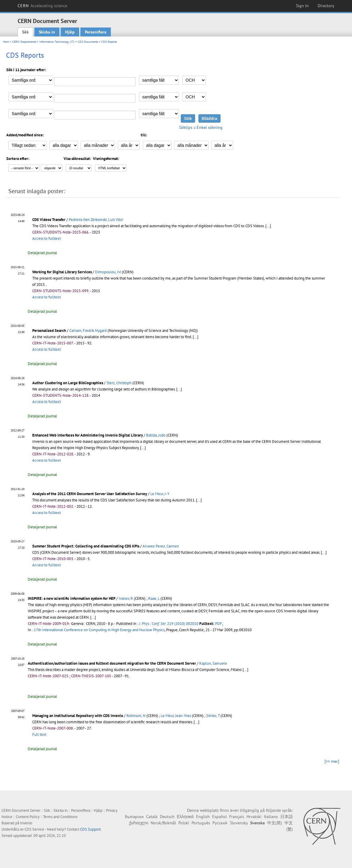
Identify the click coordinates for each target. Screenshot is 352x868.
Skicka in (47, 32)
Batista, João (156, 435)
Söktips (186, 127)
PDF (219, 624)
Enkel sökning (210, 127)
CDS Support (90, 829)
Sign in (302, 6)
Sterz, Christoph (119, 383)
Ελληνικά (185, 817)
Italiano (271, 817)
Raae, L (154, 598)
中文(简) (275, 823)
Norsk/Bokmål (163, 823)
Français (237, 817)
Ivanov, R (126, 598)
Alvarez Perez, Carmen (161, 546)
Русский (220, 823)
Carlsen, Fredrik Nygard (88, 331)
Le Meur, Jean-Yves (176, 716)
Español (219, 817)
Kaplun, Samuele (213, 663)
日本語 (287, 817)
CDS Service (34, 829)
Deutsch (167, 817)
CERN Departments (24, 42)
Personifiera (96, 32)
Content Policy (28, 817)
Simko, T (213, 716)
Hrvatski (254, 817)
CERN (42, 6)
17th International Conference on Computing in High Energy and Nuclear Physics (99, 630)
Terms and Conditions (60, 817)
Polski (184, 823)
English (203, 817)
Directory (326, 6)
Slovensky (239, 823)
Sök (25, 32)
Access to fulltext (46, 238)
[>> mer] (332, 761)
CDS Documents (88, 42)
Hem (6, 42)
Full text (39, 734)
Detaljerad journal (42, 253)
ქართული (138, 823)
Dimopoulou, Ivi (108, 272)
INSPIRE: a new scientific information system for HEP (72, 598)
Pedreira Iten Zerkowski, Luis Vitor (96, 220)
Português (201, 823)
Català (152, 817)
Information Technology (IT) (57, 42)
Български (134, 817)
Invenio (26, 823)
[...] (268, 226)
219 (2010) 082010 (169, 624)
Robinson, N (136, 716)
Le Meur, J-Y (160, 494)
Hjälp (70, 32)
